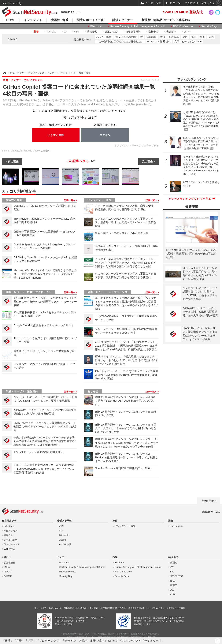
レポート (7, 557)
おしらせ (93, 391)
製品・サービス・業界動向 (22, 391)
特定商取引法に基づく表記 (113, 608)
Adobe (63, 540)
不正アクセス (11, 531)
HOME (11, 20)
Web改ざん (9, 549)
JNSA (7, 567)
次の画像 (147, 162)
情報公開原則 (133, 32)
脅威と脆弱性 (65, 521)
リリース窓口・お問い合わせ (48, 608)
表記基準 (171, 32)
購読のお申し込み (211, 512)
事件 (115, 521)
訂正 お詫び (111, 32)
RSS (76, 32)
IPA (61, 531)
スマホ (188, 32)
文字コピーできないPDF (188, 41)
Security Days (209, 26)
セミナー (62, 557)
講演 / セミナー (123, 20)
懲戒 (202, 37)
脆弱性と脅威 (14, 200)
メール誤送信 (11, 540)
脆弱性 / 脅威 (59, 20)
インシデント (33, 20)
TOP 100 (51, 32)
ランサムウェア (12, 544)
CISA (173, 594)
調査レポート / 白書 (90, 20)
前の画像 (13, 162)
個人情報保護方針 (137, 608)
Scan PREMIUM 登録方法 (183, 12)
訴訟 (163, 37)
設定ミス (8, 535)
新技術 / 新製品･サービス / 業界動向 (166, 20)
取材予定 (153, 32)
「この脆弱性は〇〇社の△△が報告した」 (120, 41)
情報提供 (92, 32)
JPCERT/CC (177, 576)
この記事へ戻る (80, 161)
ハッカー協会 (104, 37)
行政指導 (174, 37)
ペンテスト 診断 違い (159, 41)
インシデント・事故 (99, 200)
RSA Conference (183, 26)
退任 (194, 37)
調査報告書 (9, 563)
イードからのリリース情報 (160, 608)
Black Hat (96, 26)
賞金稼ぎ (151, 37)
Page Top (208, 501)
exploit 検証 (65, 544)
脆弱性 (174, 563)
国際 (170, 521)
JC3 (172, 590)
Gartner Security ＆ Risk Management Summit (137, 26)
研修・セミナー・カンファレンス (107, 292)
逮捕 (211, 37)
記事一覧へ (70, 200)
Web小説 (173, 557)
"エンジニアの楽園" (126, 37)
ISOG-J (8, 572)
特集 (115, 557)
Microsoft (64, 535)
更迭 (185, 37)
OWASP (8, 576)
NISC (173, 581)
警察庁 (174, 585)
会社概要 (94, 608)
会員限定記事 (9, 521)
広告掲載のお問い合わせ (75, 608)
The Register (177, 526)
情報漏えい (9, 526)
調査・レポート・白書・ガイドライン (28, 292)
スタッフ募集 (179, 608)
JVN (62, 526)
